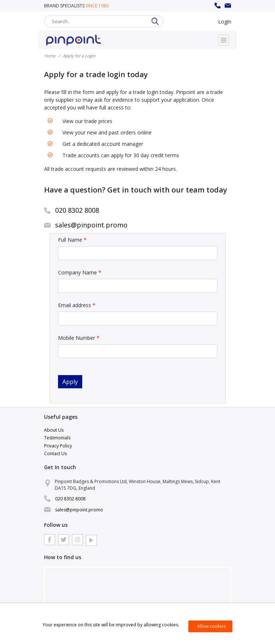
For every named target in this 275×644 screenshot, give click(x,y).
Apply (70, 382)
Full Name (72, 240)
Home (50, 56)
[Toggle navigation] (224, 40)
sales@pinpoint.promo (228, 6)
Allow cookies (211, 626)
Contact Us (55, 454)
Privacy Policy (58, 446)
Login (225, 21)
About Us (54, 430)
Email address (77, 305)
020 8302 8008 (218, 6)
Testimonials (57, 438)
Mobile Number (79, 338)
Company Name (80, 272)
